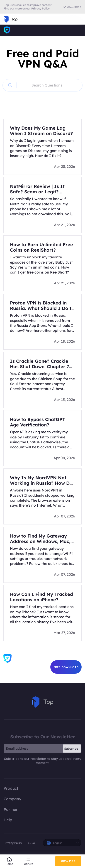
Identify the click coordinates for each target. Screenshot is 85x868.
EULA (31, 843)
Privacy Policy (13, 843)
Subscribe (71, 749)
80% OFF (68, 861)
